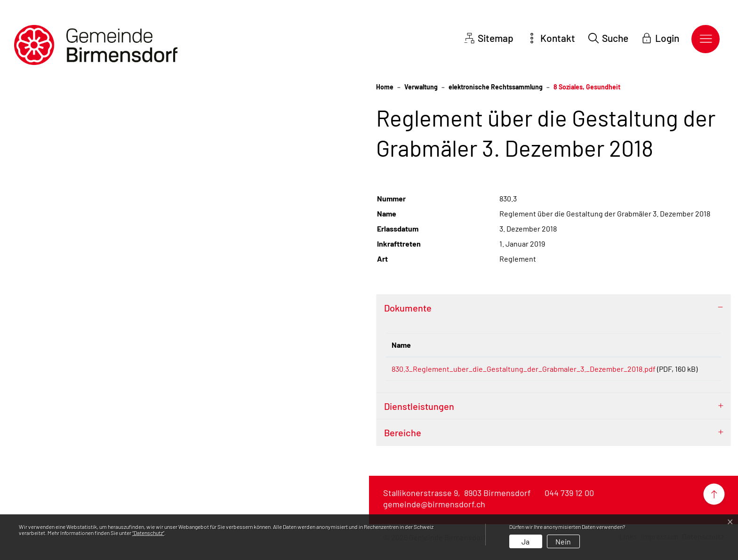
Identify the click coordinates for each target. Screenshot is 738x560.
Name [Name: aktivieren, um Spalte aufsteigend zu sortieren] (401, 345)
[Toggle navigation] (706, 39)
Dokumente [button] (408, 308)
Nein (563, 541)
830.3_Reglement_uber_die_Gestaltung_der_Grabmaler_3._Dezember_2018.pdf (524, 369)
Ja (525, 541)
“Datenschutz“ (148, 533)
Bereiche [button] (403, 444)
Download (697, 371)
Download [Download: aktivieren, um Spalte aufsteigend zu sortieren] (695, 345)
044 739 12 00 (569, 504)
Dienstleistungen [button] (419, 417)
